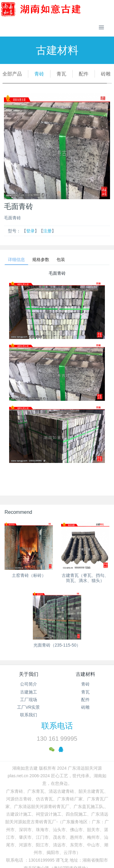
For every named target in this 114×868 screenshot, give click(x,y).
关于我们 (29, 674)
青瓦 (61, 74)
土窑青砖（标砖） (29, 575)
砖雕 (106, 74)
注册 (47, 231)
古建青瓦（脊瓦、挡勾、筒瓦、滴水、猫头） (85, 578)
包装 (61, 259)
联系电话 (57, 726)
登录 (30, 231)
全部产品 (12, 74)
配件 (84, 74)
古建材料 (85, 674)
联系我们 (29, 715)
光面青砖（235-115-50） (57, 645)
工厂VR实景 (28, 707)
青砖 (39, 74)
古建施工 (29, 692)
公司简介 (29, 684)
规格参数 (41, 259)
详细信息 (16, 259)
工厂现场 (29, 700)
